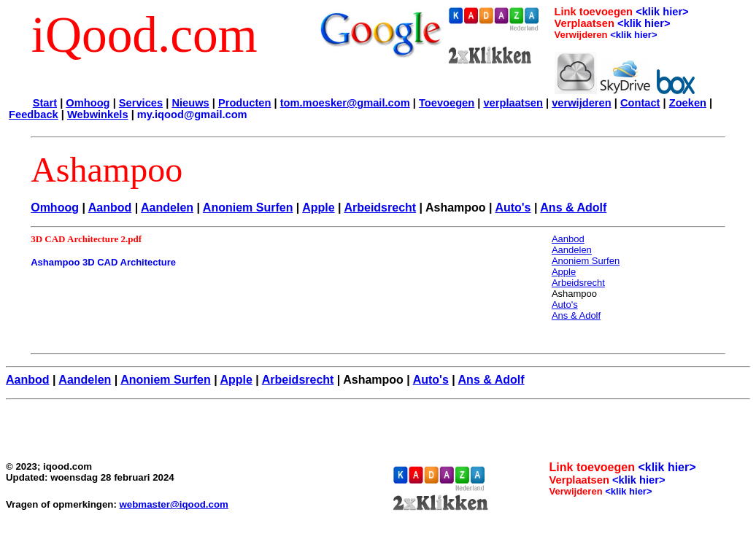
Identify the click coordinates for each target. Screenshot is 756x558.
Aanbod (110, 208)
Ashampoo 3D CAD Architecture (103, 262)
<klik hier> (662, 12)
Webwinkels (98, 115)
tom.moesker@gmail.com (345, 103)
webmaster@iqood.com (174, 504)
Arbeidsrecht (380, 208)
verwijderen (581, 103)
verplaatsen (513, 103)
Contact (640, 103)
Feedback (34, 115)
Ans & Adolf (573, 208)
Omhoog (88, 103)
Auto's (513, 208)
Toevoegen (447, 103)
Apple (318, 208)
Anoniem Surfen (248, 208)
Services (141, 103)
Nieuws (190, 103)
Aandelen (167, 208)
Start (45, 103)
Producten (244, 103)
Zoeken (688, 103)
